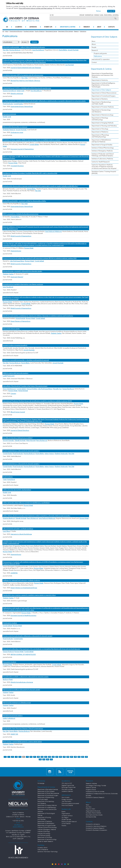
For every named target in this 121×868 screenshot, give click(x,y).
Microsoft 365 (89, 15)
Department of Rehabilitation (46, 824)
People (94, 47)
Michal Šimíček (23, 391)
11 (42, 757)
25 (44, 759)
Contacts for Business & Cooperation (96, 830)
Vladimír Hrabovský (61, 454)
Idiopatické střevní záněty (11, 329)
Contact (94, 62)
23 (86, 757)
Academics (21, 27)
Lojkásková (11, 718)
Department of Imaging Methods (103, 123)
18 (68, 757)
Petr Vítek (25, 78)
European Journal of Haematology (22, 149)
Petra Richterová (42, 441)
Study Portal (108, 15)
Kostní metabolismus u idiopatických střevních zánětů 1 (21, 451)
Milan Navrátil (31, 441)
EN (53, 15)
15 (57, 757)
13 (49, 757)
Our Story (89, 807)
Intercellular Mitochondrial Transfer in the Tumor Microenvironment (25, 386)
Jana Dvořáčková (38, 50)
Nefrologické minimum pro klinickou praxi (17, 703)
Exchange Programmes (69, 787)
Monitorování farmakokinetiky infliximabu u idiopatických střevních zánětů (28, 636)
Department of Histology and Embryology (100, 119)
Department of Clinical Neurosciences (104, 93)
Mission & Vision (90, 809)
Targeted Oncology (17, 166)
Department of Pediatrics (100, 132)
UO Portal (116, 15)
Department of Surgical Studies (102, 145)
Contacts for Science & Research (95, 798)
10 (38, 757)
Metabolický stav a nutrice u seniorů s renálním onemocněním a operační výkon (29, 595)
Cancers (13, 394)
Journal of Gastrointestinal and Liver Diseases (26, 68)
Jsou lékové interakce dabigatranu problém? (18, 438)
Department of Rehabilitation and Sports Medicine (101, 141)
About (101, 27)
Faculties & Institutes (29, 31)
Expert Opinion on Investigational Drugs (24, 588)
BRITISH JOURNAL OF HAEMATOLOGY (23, 655)
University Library (43, 848)
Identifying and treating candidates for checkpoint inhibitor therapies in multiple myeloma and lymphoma (38, 316)
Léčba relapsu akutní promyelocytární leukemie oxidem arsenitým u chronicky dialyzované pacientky (37, 516)
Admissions (35, 27)
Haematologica (16, 251)
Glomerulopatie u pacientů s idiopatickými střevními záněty (23, 271)
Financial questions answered (70, 804)
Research (89, 27)
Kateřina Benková (9, 518)
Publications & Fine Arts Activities (95, 792)
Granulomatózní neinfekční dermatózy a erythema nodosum (23, 284)
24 (40, 759)
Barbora (6, 680)
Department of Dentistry (100, 99)
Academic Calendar (67, 791)
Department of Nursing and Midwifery (104, 126)
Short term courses (67, 789)
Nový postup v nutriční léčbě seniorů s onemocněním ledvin (22, 742)
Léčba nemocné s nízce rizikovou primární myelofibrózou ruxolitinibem (26, 503)
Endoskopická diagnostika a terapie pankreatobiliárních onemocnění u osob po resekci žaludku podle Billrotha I (40, 186)
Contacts (111, 27)
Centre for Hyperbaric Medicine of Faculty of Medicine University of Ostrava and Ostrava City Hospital (104, 167)
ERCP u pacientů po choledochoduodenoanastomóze (21, 214)
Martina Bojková (15, 50)
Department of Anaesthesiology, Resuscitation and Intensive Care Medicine (102, 75)
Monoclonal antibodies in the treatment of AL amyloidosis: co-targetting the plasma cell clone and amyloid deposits (41, 649)
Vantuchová (11, 480)
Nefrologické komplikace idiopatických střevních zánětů (21, 690)
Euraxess (88, 796)
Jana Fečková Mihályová (53, 232)
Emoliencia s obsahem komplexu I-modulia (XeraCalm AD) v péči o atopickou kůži (30, 173)
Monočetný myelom (9, 662)
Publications (83, 31)
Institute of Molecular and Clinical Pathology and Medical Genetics (103, 155)
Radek (5, 117)
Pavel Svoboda (8, 104)
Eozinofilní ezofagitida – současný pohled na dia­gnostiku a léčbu (24, 201)
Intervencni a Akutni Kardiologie (21, 534)
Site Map (82, 15)
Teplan (11, 693)
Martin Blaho (63, 50)
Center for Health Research (45, 842)
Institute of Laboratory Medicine (102, 159)
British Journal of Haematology (21, 236)
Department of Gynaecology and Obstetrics (101, 111)
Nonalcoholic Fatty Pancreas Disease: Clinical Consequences (23, 729)
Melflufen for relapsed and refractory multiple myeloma (21, 580)
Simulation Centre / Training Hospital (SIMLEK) (104, 173)
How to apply (66, 797)
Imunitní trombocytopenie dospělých (15, 345)
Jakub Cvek (20, 91)
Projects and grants (100, 53)
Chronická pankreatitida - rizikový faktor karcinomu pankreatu (24, 47)
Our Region (65, 818)
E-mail (101, 15)
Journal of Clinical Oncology (20, 431)
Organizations (66, 814)
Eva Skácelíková (36, 91)
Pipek (11, 680)
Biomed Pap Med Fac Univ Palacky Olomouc (25, 81)
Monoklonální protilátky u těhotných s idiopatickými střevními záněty (26, 677)
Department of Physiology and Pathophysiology (100, 136)
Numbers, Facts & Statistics (93, 813)
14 (53, 757)
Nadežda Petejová (9, 130)
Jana (4, 287)
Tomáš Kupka (18, 104)
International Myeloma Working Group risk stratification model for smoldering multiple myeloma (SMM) (37, 401)
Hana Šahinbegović (9, 389)
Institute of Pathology (44, 832)
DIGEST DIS (14, 734)
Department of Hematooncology (103, 115)
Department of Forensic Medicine (103, 107)
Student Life (50, 27)
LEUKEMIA (14, 573)
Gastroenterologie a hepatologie (22, 107)
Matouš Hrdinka (32, 389)
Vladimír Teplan (8, 274)
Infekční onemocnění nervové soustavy (16, 373)
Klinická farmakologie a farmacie (22, 682)
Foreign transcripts (67, 800)
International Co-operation (101, 59)
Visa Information (66, 801)
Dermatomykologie (9, 114)
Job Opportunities (91, 817)
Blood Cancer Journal (18, 412)
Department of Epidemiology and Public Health (101, 103)
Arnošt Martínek (73, 50)
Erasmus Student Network (69, 822)
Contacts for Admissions (93, 824)
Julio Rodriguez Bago (17, 261)
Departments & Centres (70, 27)
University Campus (67, 816)
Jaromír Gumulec (29, 350)
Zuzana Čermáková (9, 91)
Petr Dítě (6, 50)
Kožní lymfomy (8, 477)
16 (60, 757)
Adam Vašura (49, 454)
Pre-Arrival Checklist (67, 806)
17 (64, 757)
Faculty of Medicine (40, 31)
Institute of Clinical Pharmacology (103, 148)
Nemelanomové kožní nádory (13, 716)
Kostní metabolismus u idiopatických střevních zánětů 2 (21, 464)
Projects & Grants (91, 790)
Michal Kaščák (20, 318)
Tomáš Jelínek (34, 145)
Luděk (5, 376)
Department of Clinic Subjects (66, 31)
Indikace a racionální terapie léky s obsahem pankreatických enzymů (26, 360)
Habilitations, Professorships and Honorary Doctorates (102, 794)
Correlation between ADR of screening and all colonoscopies (23, 75)
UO (9, 27)
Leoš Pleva (6, 531)
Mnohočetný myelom (10, 623)
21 (79, 757)
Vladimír (6, 693)
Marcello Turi (57, 389)
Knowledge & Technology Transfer (96, 786)
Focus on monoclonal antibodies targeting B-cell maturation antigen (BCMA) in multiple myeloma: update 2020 (40, 258)
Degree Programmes (68, 785)
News (93, 41)
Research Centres (91, 788)
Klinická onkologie (17, 94)
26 (48, 759)
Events (63, 812)
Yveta (5, 480)
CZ (51, 15)
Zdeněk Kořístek (20, 441)
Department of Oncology (100, 129)
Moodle (97, 15)
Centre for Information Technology (48, 852)
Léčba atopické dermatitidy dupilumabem (17, 490)
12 (46, 757)
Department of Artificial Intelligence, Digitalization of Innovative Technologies (103, 85)
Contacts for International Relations (96, 826)
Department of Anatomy (100, 80)
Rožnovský (11, 376)
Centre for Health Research (101, 162)
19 (72, 757)
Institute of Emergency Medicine (102, 151)
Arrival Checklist (66, 824)
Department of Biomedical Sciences (48, 790)
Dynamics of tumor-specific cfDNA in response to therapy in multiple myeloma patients (32, 140)
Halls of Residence (43, 850)
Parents (64, 826)
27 (51, 759)
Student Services (66, 820)
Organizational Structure (16, 31)
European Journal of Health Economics (23, 616)
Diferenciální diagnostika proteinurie (15, 127)
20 (75, 757)
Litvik (9, 117)
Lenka (5, 718)
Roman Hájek (13, 163)
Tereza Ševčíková (68, 389)
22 (83, 757)
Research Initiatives (91, 784)
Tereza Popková (8, 652)
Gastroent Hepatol (17, 277)
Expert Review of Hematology (21, 321)
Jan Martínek (70, 65)
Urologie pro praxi (17, 132)
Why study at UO (67, 783)
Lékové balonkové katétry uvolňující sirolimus (18, 529)
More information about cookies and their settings (36, 8)
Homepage (41, 783)
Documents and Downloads (94, 815)
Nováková (10, 287)
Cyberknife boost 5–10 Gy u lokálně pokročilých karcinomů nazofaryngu (27, 88)
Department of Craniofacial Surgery (104, 96)
